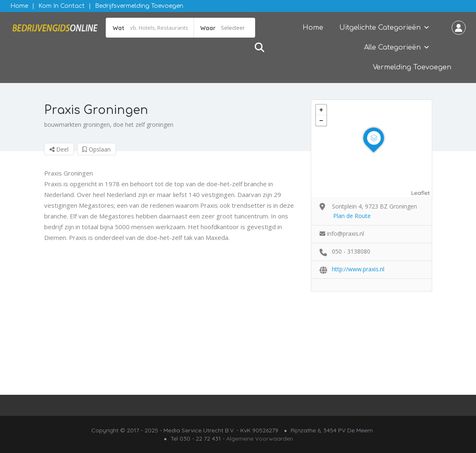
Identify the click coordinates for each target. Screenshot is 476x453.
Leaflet (420, 193)
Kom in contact (62, 6)
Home (19, 6)
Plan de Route (352, 216)
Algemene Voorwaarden (260, 439)
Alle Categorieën (392, 47)
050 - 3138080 (351, 251)
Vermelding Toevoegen (412, 67)
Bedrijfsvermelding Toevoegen (139, 6)
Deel (59, 149)
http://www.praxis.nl (358, 269)
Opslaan (97, 149)
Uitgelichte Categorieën (380, 28)
